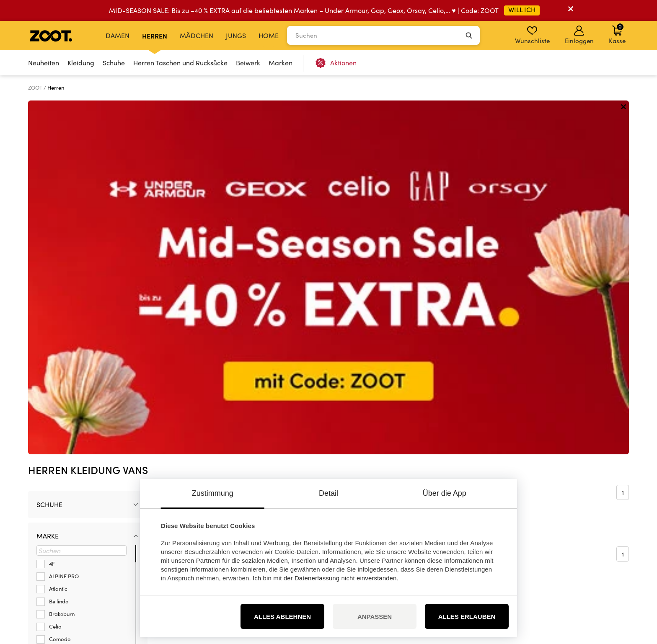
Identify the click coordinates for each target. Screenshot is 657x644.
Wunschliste (532, 35)
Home (269, 35)
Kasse (617, 33)
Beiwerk (248, 63)
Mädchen (197, 35)
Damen (118, 35)
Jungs (236, 35)
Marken (281, 63)
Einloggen (579, 35)
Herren (155, 36)
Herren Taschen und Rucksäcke (180, 63)
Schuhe (114, 63)
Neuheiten (44, 63)
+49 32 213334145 (100, 539)
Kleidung (81, 63)
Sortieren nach (200, 138)
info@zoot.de (95, 547)
